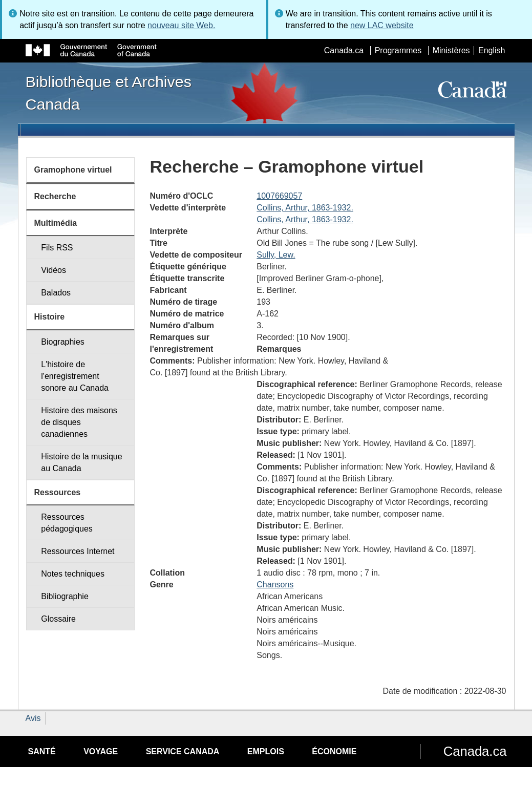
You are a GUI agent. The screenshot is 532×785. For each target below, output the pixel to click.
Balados (56, 293)
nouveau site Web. (181, 25)
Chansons (275, 585)
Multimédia (56, 223)
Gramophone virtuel (73, 170)
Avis (33, 718)
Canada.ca (344, 50)
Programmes (398, 50)
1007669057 (279, 196)
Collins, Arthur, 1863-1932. (305, 208)
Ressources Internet (78, 551)
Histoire (50, 317)
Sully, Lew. (276, 255)
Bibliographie (65, 596)
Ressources (58, 492)
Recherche (55, 196)
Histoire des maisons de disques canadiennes (79, 422)
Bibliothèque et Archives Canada (109, 93)
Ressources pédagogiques (67, 523)
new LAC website (382, 25)
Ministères (451, 50)
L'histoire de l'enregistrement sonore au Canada (75, 376)
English (492, 50)
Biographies (63, 342)
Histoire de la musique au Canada (81, 462)
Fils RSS (57, 248)
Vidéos (54, 270)
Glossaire (58, 619)
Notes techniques (73, 574)
